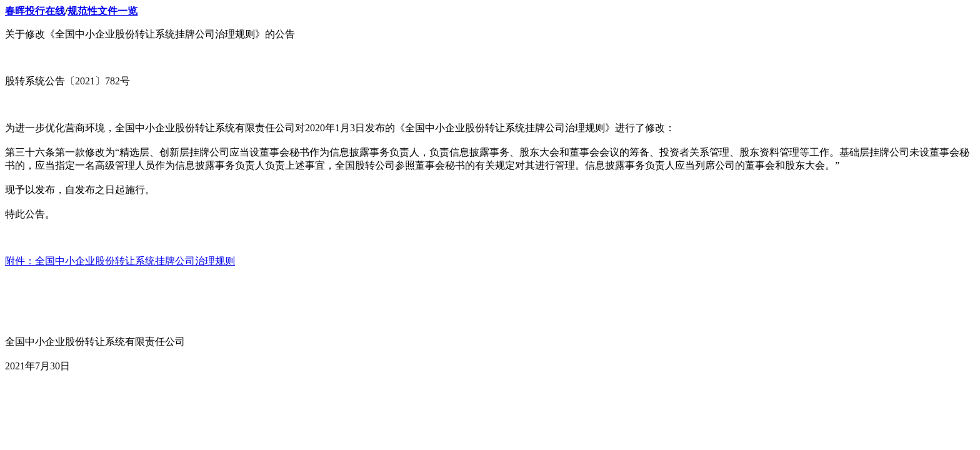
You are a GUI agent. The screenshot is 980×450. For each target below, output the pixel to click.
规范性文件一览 (102, 11)
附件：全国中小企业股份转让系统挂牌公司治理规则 (120, 261)
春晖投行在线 (35, 11)
